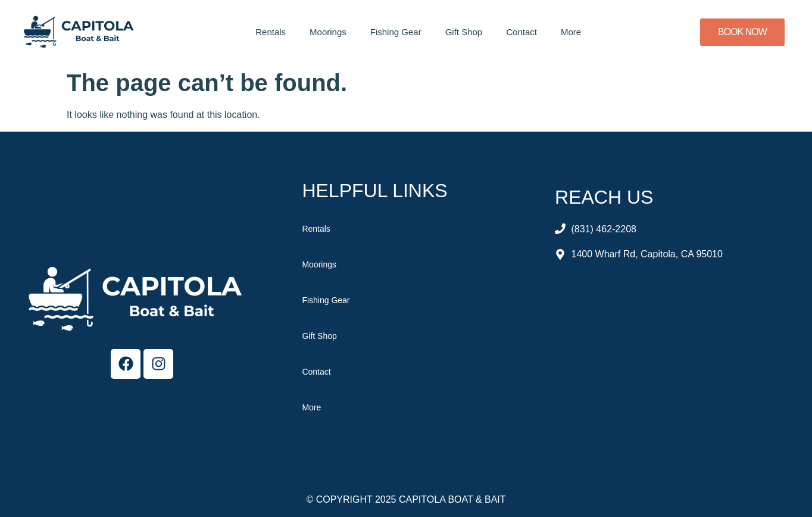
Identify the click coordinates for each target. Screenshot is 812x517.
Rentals (271, 32)
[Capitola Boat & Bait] (670, 363)
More (571, 32)
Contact (521, 32)
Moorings (328, 32)
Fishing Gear (396, 32)
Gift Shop (464, 32)
